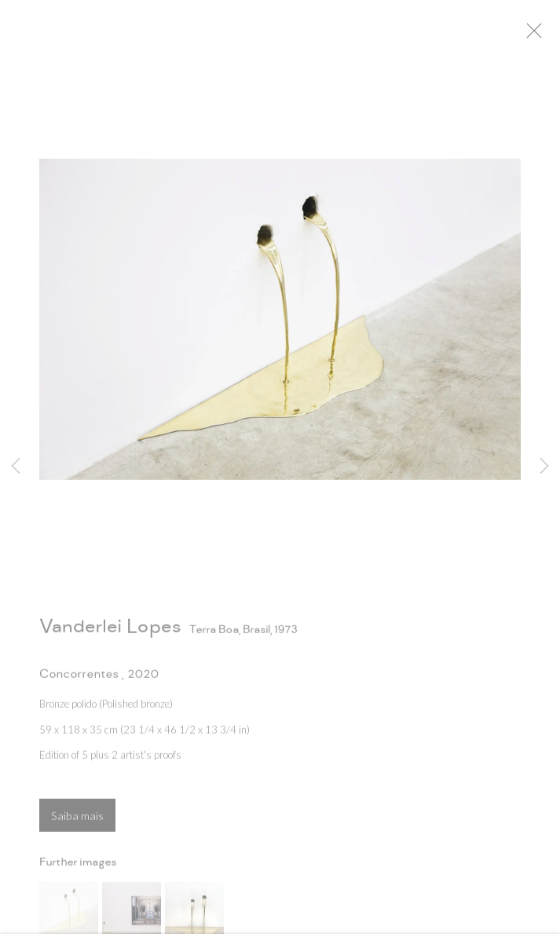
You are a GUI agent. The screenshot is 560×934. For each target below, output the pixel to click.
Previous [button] (16, 467)
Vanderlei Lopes (110, 631)
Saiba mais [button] (77, 820)
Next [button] (544, 467)
